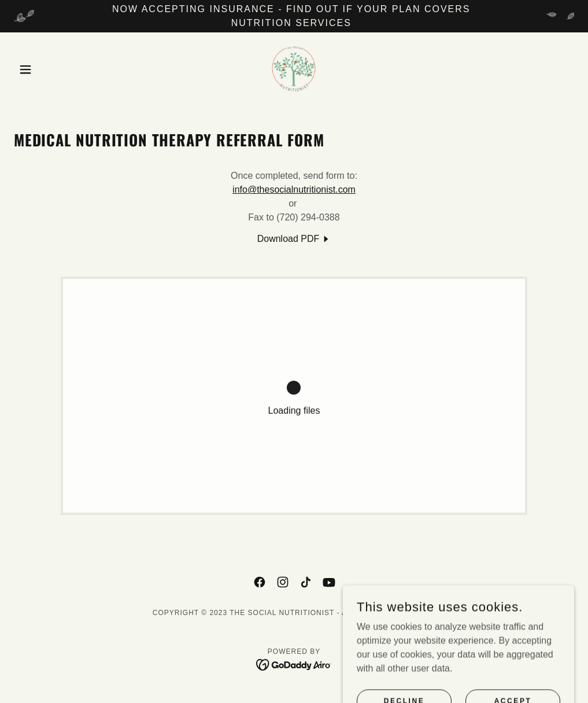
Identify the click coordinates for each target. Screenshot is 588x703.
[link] (294, 69)
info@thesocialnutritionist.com (294, 189)
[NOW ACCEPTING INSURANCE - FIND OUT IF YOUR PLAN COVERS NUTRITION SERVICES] (294, 16)
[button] (56, 69)
